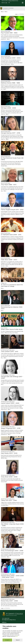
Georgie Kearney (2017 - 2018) (11, 131)
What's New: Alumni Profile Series (12, 327)
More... (9, 37)
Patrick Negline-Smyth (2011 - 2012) (12, 207)
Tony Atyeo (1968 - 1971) (9, 182)
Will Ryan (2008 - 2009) (8, 106)
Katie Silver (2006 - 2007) (9, 257)
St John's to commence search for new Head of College (12, 283)
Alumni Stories (4, 325)
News (2, 9)
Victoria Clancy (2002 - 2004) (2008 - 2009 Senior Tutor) (12, 574)
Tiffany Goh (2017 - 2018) (9, 498)
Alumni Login (4, 3)
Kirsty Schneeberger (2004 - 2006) (12, 548)
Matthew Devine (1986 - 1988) (10, 80)
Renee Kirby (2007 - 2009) (9, 598)
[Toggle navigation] (23, 3)
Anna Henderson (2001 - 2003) (11, 55)
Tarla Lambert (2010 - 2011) (10, 349)
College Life (4, 281)
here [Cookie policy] (17, 636)
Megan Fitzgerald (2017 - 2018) (11, 426)
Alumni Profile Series (6, 29)
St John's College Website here (11, 1)
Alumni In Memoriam (5, 303)
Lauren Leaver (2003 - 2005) (10, 401)
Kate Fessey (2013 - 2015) (9, 451)
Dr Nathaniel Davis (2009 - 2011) (11, 232)
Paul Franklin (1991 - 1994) (9, 30)
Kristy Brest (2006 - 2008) (9, 474)
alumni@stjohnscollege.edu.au (9, 617)
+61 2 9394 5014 (6, 616)
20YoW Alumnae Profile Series (8, 348)
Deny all (18, 640)
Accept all (7, 640)
